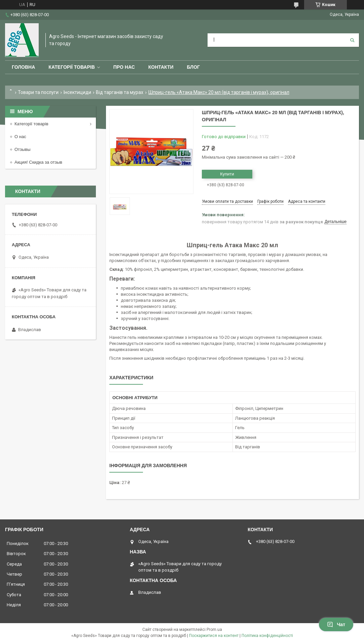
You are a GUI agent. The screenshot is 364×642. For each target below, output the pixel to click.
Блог (193, 67)
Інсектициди (77, 92)
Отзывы (23, 149)
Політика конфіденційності (267, 636)
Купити (227, 174)
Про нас (124, 67)
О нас (20, 137)
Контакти (161, 67)
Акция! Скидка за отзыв (38, 162)
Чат (336, 624)
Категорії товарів (71, 67)
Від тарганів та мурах (120, 92)
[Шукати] (352, 40)
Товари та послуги (38, 92)
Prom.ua (214, 630)
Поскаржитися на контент (214, 636)
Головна (23, 67)
